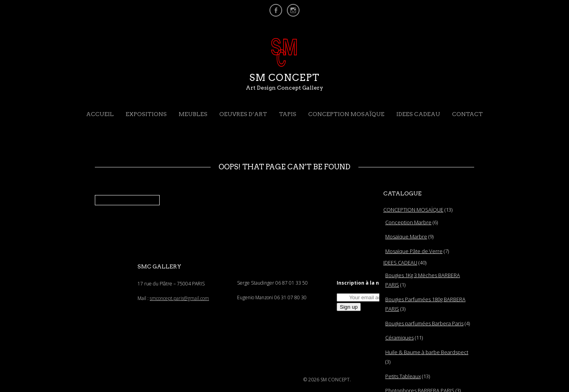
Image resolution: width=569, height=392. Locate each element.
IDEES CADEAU (418, 114)
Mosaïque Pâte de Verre (414, 251)
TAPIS (288, 114)
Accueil (100, 114)
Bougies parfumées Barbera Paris (424, 323)
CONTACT (467, 114)
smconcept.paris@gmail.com (179, 298)
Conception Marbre (408, 222)
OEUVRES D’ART (243, 114)
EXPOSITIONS (146, 114)
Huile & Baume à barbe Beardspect (427, 352)
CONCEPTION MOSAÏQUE (346, 114)
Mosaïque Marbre (406, 236)
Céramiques (399, 338)
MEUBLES (193, 114)
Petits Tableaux (403, 376)
